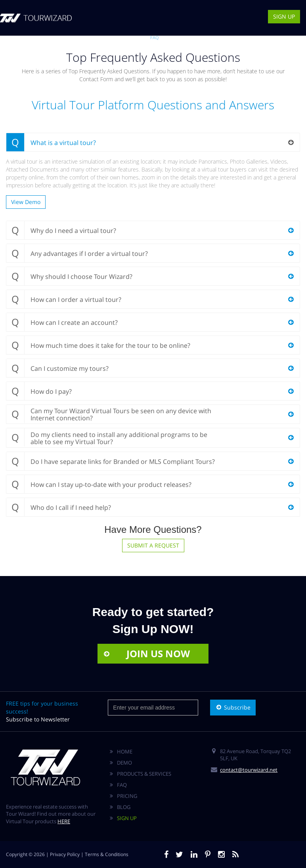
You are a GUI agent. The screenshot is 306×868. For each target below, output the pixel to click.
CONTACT (189, 37)
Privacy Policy (65, 854)
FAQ (155, 37)
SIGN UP (284, 16)
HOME (125, 752)
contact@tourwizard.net (249, 770)
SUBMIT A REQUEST (153, 545)
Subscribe (233, 707)
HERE (64, 821)
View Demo (26, 202)
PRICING (127, 796)
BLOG (169, 37)
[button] (153, 142)
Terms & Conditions (107, 854)
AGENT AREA (215, 37)
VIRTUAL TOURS (95, 37)
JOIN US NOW (146, 653)
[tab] (153, 142)
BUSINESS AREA (248, 37)
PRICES (139, 37)
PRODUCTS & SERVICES (144, 774)
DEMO (121, 37)
